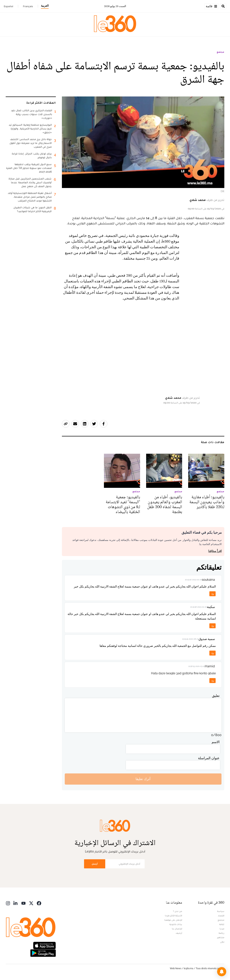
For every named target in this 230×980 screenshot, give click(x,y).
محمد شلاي (198, 200)
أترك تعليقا (143, 779)
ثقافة (222, 924)
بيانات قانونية (176, 924)
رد (213, 594)
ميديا (222, 929)
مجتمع (221, 52)
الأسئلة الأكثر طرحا (173, 916)
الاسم (216, 742)
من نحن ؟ (178, 911)
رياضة (221, 933)
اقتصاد (221, 916)
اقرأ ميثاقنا (215, 551)
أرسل (95, 864)
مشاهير (221, 937)
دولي (222, 942)
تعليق (216, 696)
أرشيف (179, 933)
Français (28, 6)
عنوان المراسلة (209, 758)
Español (8, 6)
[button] (222, 972)
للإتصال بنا (177, 929)
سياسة (221, 911)
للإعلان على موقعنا (173, 920)
